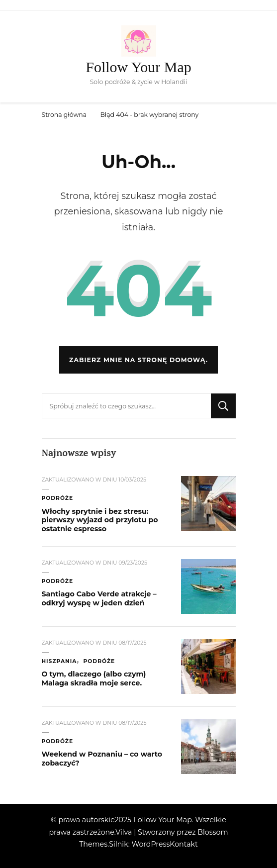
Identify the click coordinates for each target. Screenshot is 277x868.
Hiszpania (59, 661)
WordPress (150, 844)
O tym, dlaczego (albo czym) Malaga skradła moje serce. (94, 678)
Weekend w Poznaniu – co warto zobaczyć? (102, 759)
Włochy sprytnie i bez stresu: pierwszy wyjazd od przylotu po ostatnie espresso (100, 520)
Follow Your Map (138, 67)
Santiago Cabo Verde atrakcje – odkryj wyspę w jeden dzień (99, 598)
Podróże (58, 498)
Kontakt (184, 844)
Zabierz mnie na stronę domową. (138, 360)
